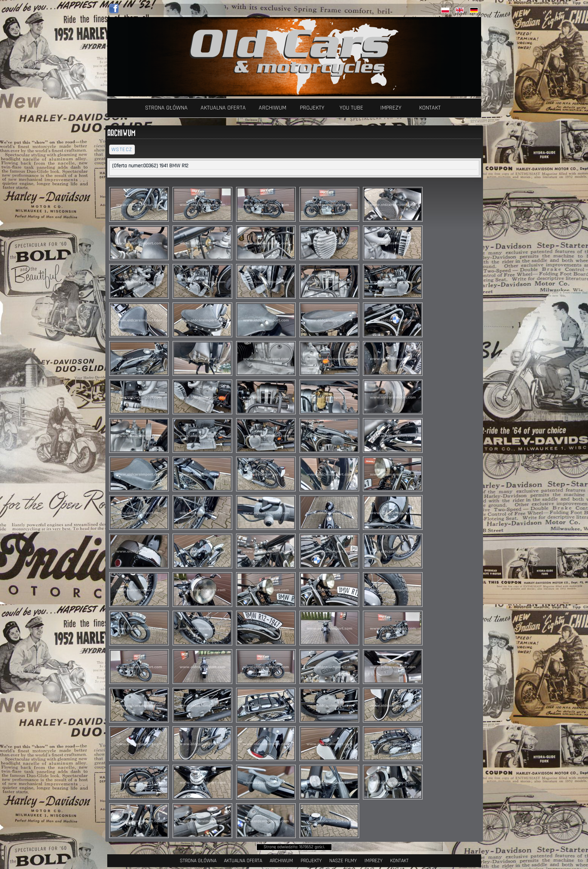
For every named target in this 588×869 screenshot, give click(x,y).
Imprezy (391, 108)
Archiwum (272, 108)
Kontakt (430, 108)
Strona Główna (166, 108)
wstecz (122, 150)
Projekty (312, 108)
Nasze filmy (343, 861)
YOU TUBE (351, 108)
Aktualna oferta (223, 108)
